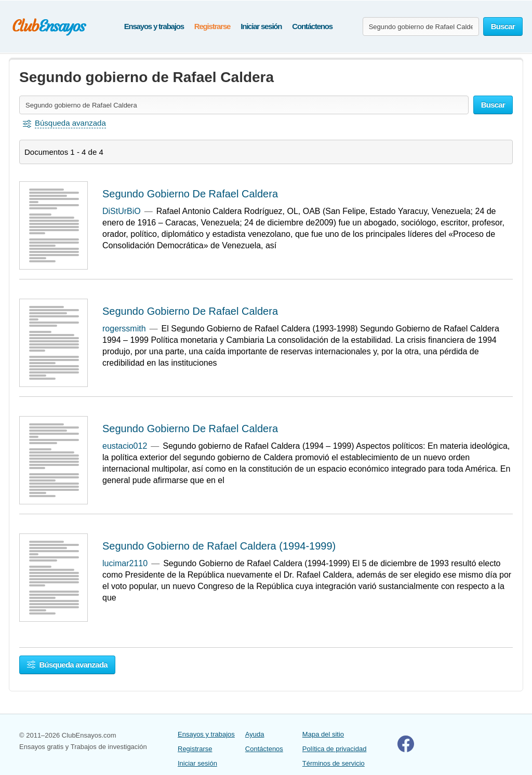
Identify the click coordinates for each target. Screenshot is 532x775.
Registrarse (212, 26)
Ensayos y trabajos (154, 26)
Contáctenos (312, 26)
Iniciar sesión (261, 26)
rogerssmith (124, 329)
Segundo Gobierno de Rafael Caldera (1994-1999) (219, 546)
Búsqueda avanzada (67, 665)
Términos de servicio (334, 763)
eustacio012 (125, 446)
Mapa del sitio (323, 734)
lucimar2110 (125, 563)
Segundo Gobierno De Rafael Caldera (190, 194)
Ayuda (255, 734)
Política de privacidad (335, 749)
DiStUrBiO (122, 211)
